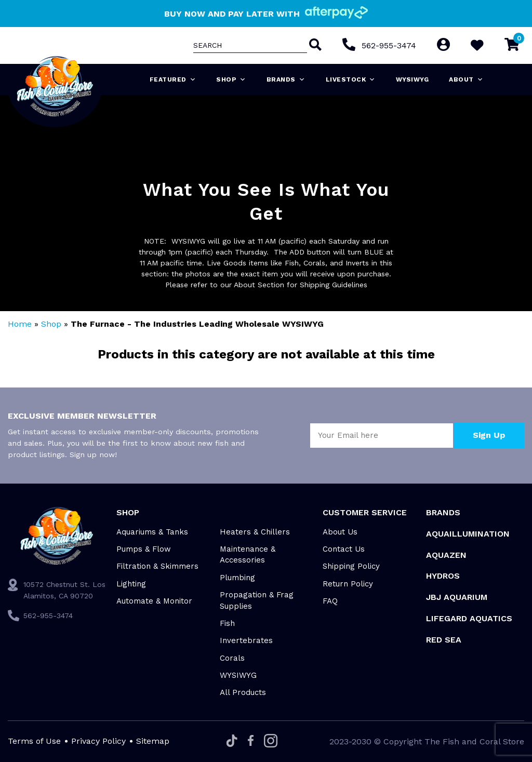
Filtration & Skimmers (157, 566)
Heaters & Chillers (255, 532)
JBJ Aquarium (457, 597)
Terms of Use (34, 741)
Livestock (351, 79)
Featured (173, 79)
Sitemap (153, 741)
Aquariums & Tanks (152, 532)
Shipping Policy (351, 566)
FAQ (330, 601)
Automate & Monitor (154, 601)
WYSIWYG (413, 79)
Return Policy (348, 584)
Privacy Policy (98, 741)
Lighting (131, 584)
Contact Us (344, 549)
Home (20, 324)
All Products (243, 692)
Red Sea (444, 640)
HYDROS (443, 576)
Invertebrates (246, 640)
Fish (227, 623)
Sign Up (489, 435)
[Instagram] (271, 741)
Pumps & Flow (144, 549)
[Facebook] (251, 741)
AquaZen (446, 555)
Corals (232, 658)
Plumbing (237, 578)
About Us (340, 532)
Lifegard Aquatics (469, 618)
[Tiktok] (232, 741)
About (466, 79)
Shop (231, 79)
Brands (286, 79)
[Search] (314, 46)
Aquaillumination (468, 534)
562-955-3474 (389, 45)
